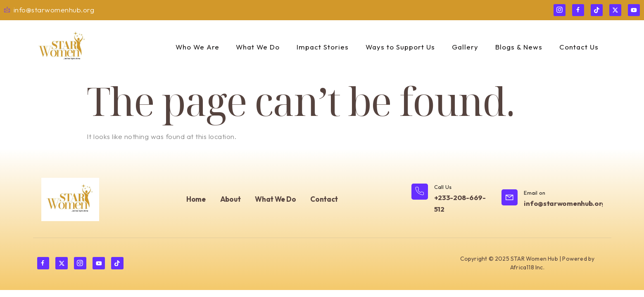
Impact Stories (323, 47)
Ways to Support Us (400, 47)
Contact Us (578, 47)
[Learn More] (452, 200)
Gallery (465, 47)
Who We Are (197, 47)
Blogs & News (518, 47)
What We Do (258, 47)
